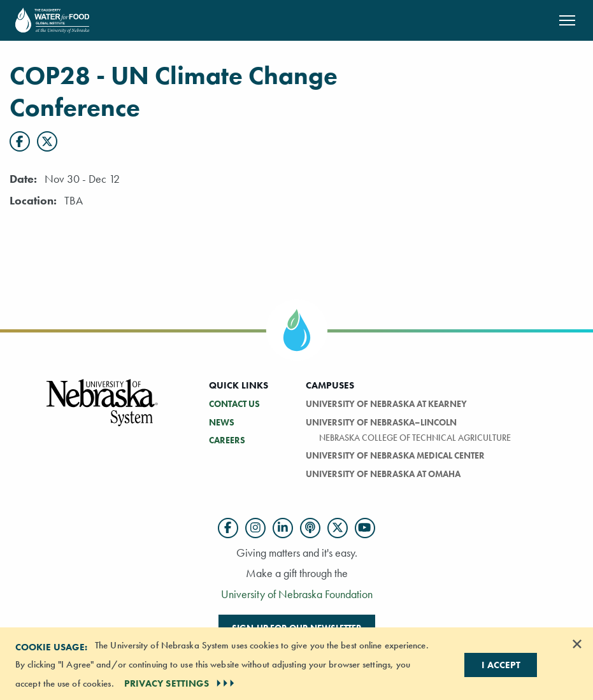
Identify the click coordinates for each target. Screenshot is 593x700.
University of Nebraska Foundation (297, 594)
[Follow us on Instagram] (255, 528)
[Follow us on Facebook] (228, 528)
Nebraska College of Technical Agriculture (415, 438)
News (222, 422)
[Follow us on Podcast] (310, 528)
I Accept (501, 665)
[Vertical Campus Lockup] (103, 410)
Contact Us (234, 404)
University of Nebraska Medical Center (395, 455)
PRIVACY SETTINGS (181, 683)
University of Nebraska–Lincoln (381, 422)
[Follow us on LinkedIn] (283, 528)
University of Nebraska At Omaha (383, 474)
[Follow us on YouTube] (365, 528)
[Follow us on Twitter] (338, 528)
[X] (47, 141)
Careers (227, 440)
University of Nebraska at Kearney (386, 404)
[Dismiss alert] (577, 644)
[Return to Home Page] (52, 19)
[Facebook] (20, 141)
